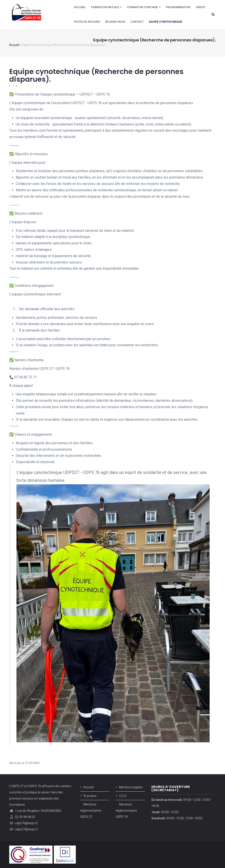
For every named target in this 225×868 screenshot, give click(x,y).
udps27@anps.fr (24, 829)
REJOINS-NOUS (115, 22)
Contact (137, 22)
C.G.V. (123, 796)
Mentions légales (131, 787)
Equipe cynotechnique (166, 22)
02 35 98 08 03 (22, 817)
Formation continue (144, 7)
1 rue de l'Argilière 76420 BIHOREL (38, 811)
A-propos (90, 796)
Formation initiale (106, 7)
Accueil (80, 7)
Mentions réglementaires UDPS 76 (126, 811)
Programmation (178, 7)
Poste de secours (87, 22)
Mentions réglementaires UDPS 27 (91, 811)
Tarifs (200, 7)
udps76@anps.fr (24, 823)
